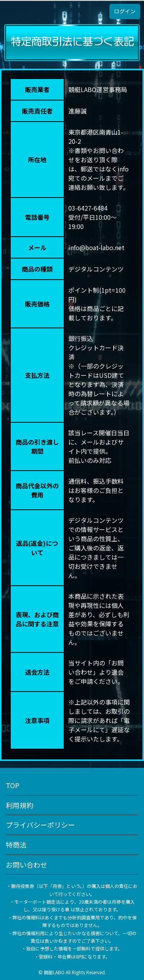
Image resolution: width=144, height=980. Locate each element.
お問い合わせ (26, 865)
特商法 (16, 845)
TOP (13, 785)
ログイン (125, 11)
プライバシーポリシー (40, 825)
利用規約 (20, 805)
